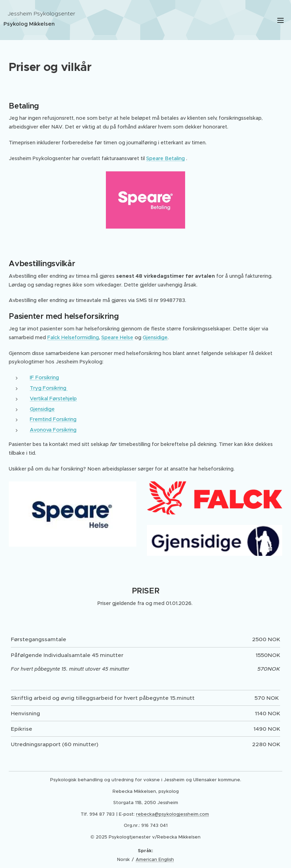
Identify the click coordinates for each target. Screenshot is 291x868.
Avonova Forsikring (53, 430)
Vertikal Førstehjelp (53, 399)
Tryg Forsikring (49, 388)
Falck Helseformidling (73, 337)
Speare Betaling (165, 158)
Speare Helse (117, 337)
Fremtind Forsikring (53, 419)
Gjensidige (155, 337)
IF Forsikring (44, 377)
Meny (280, 20)
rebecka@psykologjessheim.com (172, 814)
